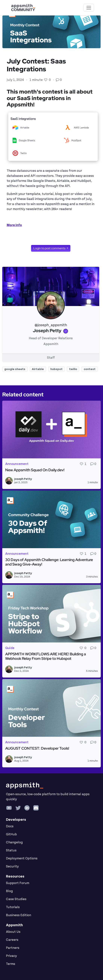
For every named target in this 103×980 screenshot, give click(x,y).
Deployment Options (22, 858)
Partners (13, 948)
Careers (12, 940)
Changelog (14, 842)
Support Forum (18, 883)
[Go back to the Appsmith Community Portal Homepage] (23, 8)
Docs (10, 826)
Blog (9, 891)
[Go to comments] (58, 80)
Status (11, 850)
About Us (13, 932)
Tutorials (13, 907)
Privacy (11, 956)
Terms (11, 964)
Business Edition (19, 915)
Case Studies (16, 899)
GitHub (11, 834)
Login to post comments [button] (50, 248)
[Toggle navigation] (89, 8)
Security (12, 866)
